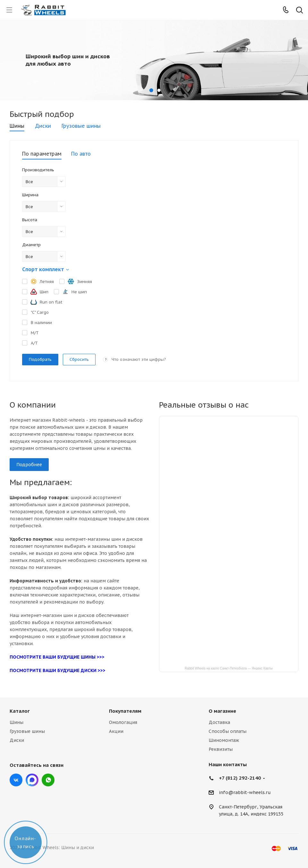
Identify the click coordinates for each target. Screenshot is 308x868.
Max (32, 780)
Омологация (123, 722)
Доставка (219, 722)
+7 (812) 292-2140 (240, 778)
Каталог (20, 711)
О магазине (222, 711)
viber (48, 780)
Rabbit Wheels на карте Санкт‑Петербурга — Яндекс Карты (229, 668)
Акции (116, 731)
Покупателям (125, 711)
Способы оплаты (228, 731)
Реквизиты (221, 749)
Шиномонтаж (224, 740)
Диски (17, 740)
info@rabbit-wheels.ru (245, 793)
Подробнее (29, 465)
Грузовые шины (27, 731)
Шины (17, 722)
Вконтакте (16, 780)
